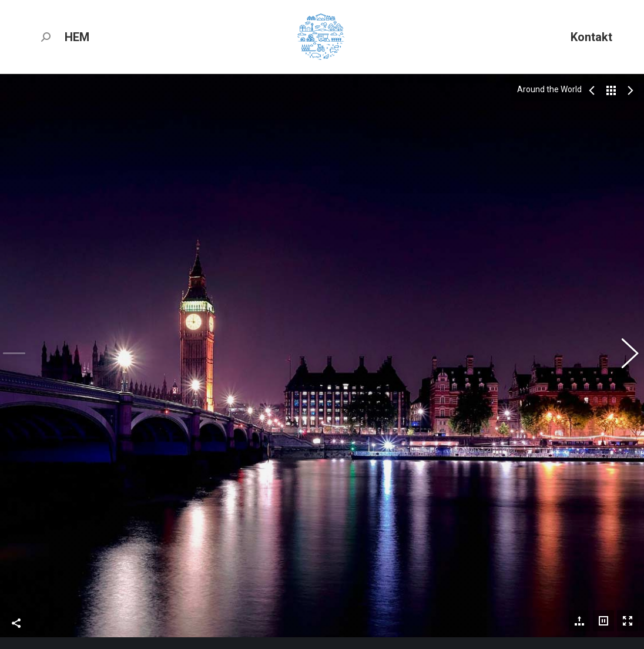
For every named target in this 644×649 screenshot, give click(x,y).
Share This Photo (16, 539)
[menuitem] (77, 37)
